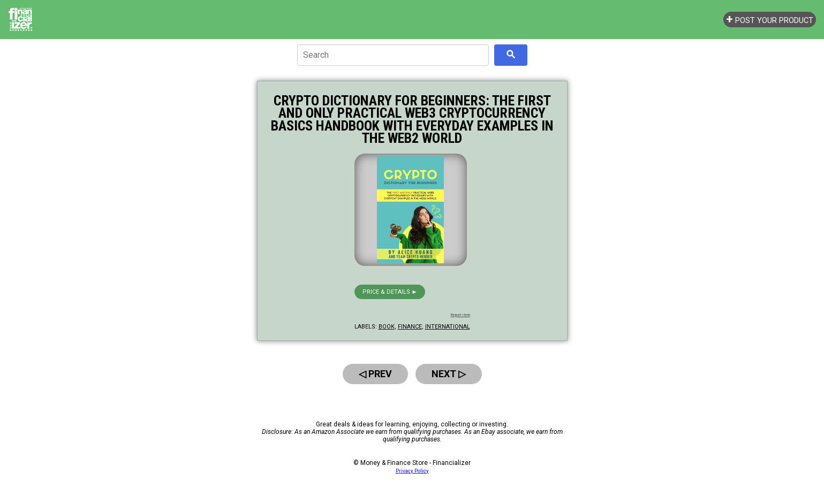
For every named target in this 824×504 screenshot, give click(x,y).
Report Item (460, 315)
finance (410, 327)
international (448, 327)
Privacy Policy (412, 471)
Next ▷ (449, 374)
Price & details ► (390, 292)
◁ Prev (375, 374)
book (387, 327)
